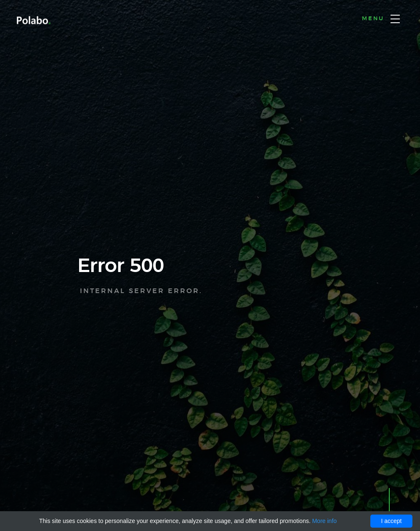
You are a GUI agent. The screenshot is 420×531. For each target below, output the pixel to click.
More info (324, 521)
